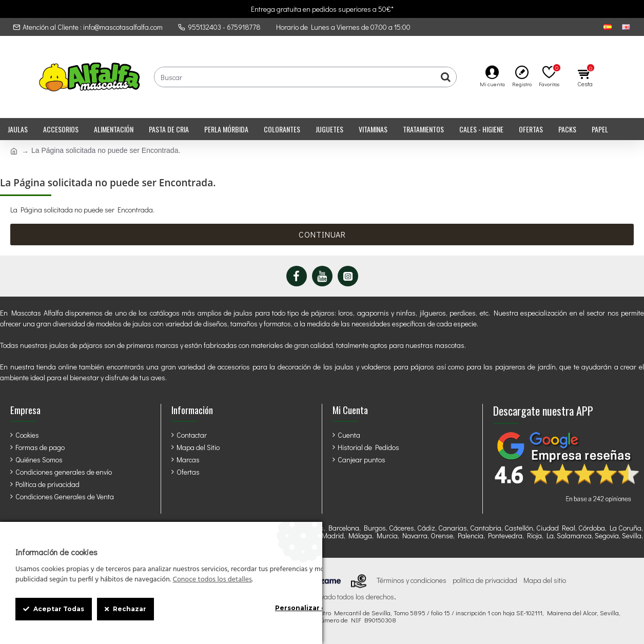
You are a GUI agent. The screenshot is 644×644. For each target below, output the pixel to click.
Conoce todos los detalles (212, 580)
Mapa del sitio (545, 580)
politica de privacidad (485, 580)
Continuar (322, 234)
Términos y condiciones (412, 580)
